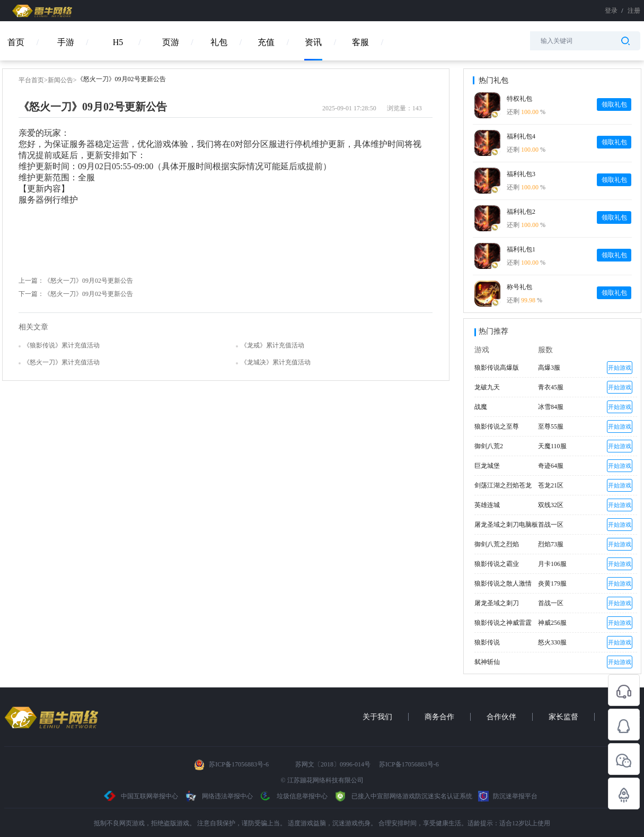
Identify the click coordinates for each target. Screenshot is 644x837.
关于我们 (377, 717)
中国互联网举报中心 (141, 796)
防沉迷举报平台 (508, 796)
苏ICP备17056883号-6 (240, 764)
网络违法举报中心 (219, 796)
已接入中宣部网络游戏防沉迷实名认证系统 (403, 796)
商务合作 (439, 717)
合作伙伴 (501, 717)
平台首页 (31, 80)
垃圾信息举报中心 (293, 796)
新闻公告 (60, 80)
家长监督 (563, 717)
